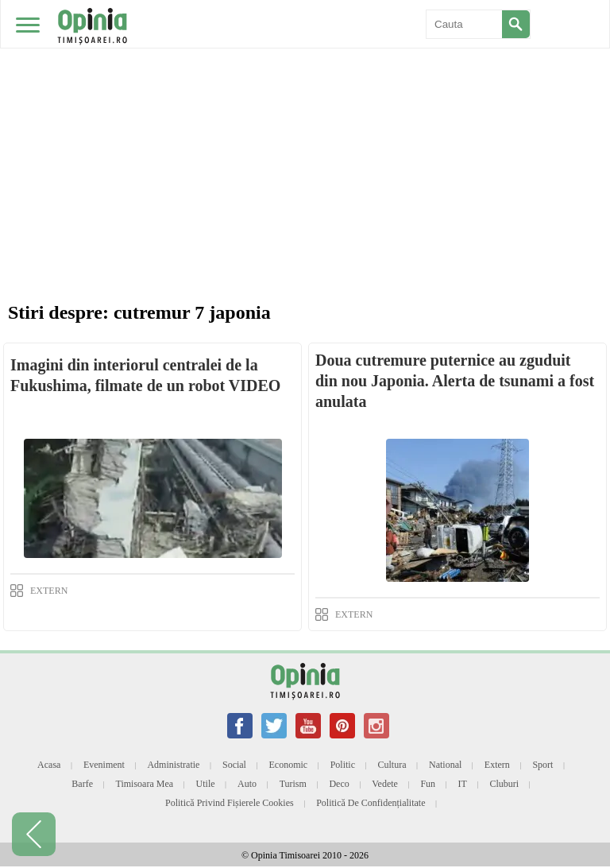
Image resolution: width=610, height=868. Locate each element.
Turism (293, 784)
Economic (288, 765)
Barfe (82, 784)
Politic (343, 765)
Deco (339, 784)
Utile (206, 784)
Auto (247, 784)
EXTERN (49, 591)
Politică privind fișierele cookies (230, 803)
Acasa (49, 765)
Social (234, 765)
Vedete (385, 784)
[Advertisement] (305, 119)
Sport (542, 765)
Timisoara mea (145, 784)
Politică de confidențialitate (371, 803)
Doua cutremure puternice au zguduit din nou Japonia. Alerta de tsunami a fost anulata (455, 381)
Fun (428, 784)
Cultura (392, 765)
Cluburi (504, 784)
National (445, 765)
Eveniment (104, 765)
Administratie (173, 765)
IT (463, 784)
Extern (497, 765)
